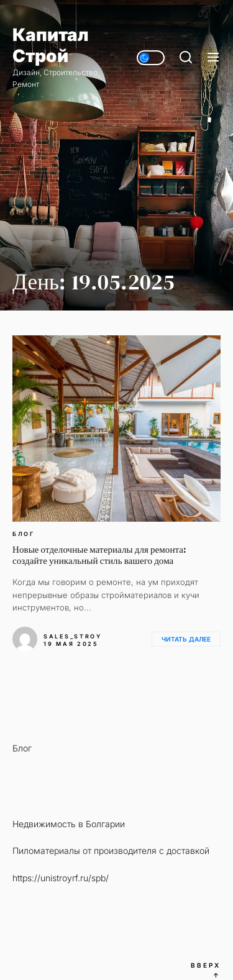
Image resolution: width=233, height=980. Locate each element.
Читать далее (186, 639)
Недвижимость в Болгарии (69, 824)
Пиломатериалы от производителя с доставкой (111, 851)
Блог (24, 534)
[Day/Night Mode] (151, 58)
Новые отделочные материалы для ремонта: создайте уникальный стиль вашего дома (99, 555)
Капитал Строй (51, 46)
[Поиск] (186, 58)
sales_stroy (73, 636)
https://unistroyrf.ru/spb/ (61, 878)
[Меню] (213, 58)
